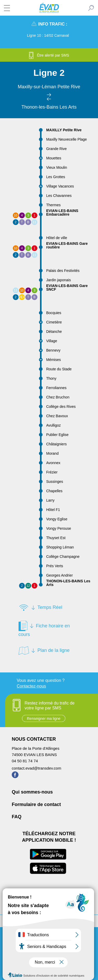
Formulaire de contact (36, 804)
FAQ (17, 817)
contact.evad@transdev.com (36, 768)
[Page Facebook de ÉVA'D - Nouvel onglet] (15, 777)
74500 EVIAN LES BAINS (34, 755)
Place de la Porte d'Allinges (36, 748)
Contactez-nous (31, 686)
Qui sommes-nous (32, 792)
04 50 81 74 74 (25, 761)
